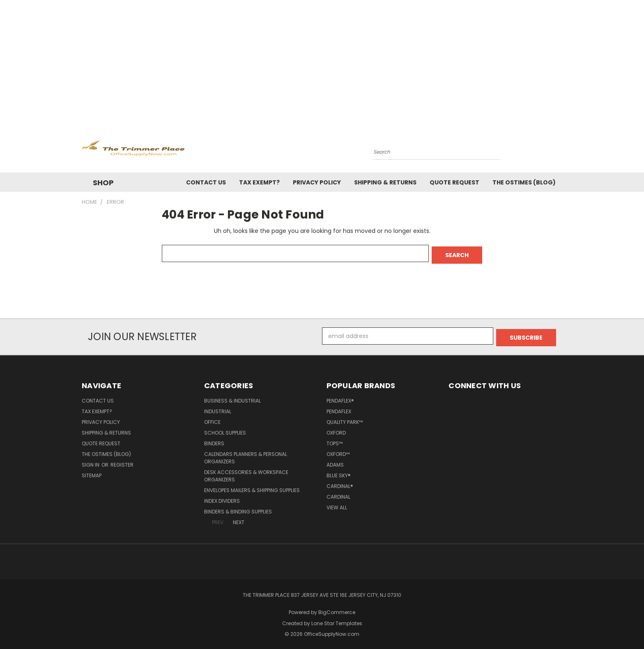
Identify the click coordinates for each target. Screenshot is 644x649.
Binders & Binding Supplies (238, 508)
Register (122, 461)
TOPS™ (335, 440)
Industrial (218, 408)
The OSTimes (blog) (524, 182)
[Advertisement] (322, 62)
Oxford (336, 429)
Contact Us (206, 182)
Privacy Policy (317, 182)
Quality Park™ (345, 419)
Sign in (91, 461)
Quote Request (454, 182)
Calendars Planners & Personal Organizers (246, 455)
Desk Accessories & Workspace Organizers (246, 473)
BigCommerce (337, 609)
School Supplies (225, 429)
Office (212, 419)
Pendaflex (339, 408)
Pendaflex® (340, 397)
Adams (335, 461)
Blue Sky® (339, 472)
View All (337, 504)
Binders (214, 440)
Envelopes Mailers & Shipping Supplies (252, 487)
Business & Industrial (232, 397)
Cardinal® (340, 483)
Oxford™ (338, 451)
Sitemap (92, 472)
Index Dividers (222, 498)
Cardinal (338, 494)
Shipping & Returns (385, 182)
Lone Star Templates (337, 620)
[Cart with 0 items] (560, 150)
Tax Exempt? (259, 182)
